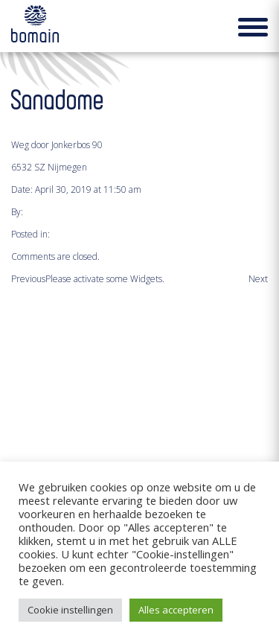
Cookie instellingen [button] (70, 610)
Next (258, 279)
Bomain (35, 29)
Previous (28, 279)
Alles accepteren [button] (176, 610)
